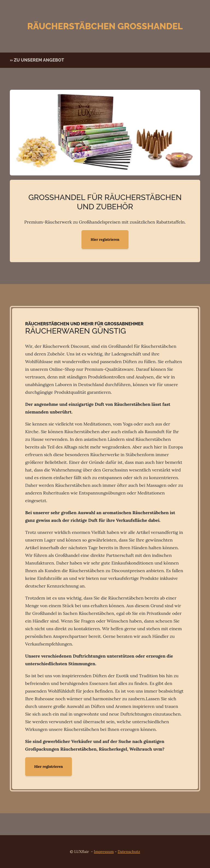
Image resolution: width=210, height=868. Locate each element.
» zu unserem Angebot (37, 60)
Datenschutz (129, 852)
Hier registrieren (105, 240)
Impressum (104, 852)
